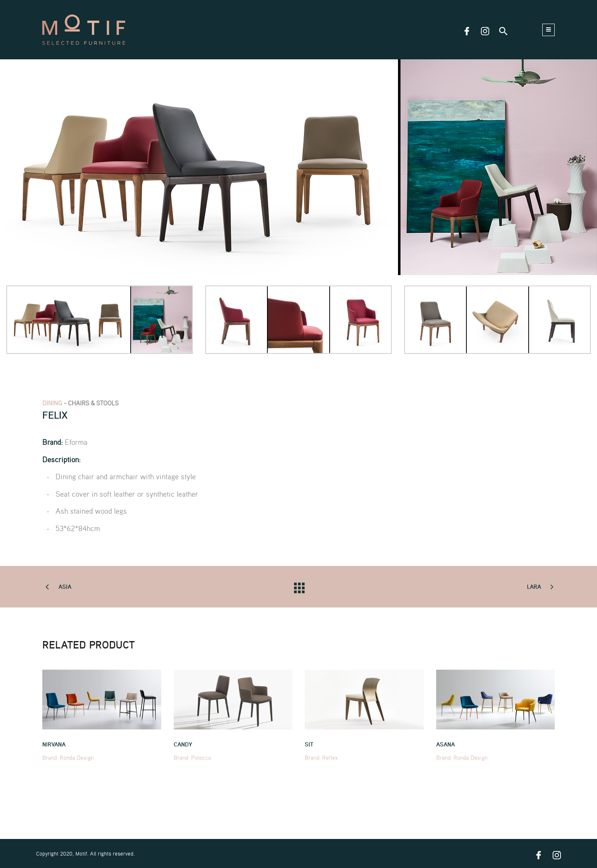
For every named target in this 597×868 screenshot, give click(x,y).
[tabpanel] (298, 167)
